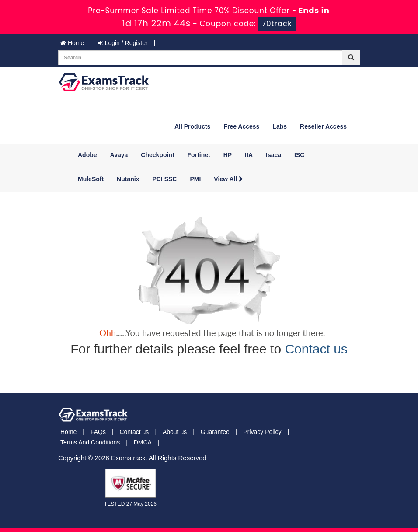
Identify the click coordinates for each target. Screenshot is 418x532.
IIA (249, 155)
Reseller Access (323, 126)
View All (228, 179)
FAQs (98, 432)
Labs (280, 126)
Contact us (316, 349)
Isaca (273, 155)
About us (175, 432)
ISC (299, 155)
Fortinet (199, 155)
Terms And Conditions (90, 442)
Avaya (119, 155)
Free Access (241, 126)
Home (72, 43)
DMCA (143, 442)
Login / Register (123, 43)
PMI (195, 179)
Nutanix (128, 179)
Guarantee (215, 432)
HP (228, 155)
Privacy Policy (262, 432)
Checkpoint (157, 155)
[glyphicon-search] (351, 58)
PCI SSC (164, 179)
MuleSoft (91, 179)
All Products (192, 126)
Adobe (87, 155)
